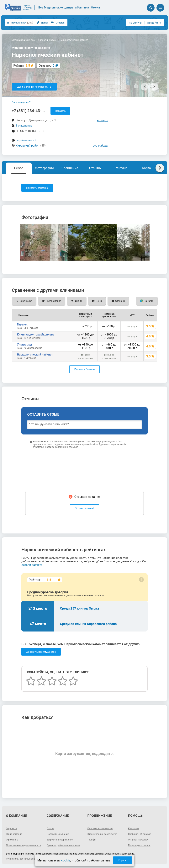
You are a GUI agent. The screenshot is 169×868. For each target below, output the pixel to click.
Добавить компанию (58, 834)
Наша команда (14, 834)
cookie (66, 860)
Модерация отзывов (139, 845)
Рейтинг (121, 168)
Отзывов (47, 66)
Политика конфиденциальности (23, 845)
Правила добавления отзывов (63, 845)
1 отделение (24, 126)
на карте (103, 120)
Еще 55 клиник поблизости (34, 87)
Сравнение (70, 168)
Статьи (50, 829)
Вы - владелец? (21, 102)
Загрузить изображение (60, 840)
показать (60, 111)
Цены (42, 23)
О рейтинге (12, 840)
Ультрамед (24, 345)
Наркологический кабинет (35, 355)
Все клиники (20, 23)
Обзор (19, 168)
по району (154, 23)
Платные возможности (100, 829)
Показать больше (84, 369)
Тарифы (92, 840)
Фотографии (44, 168)
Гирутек (22, 325)
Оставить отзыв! (84, 508)
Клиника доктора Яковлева (36, 335)
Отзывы (58, 23)
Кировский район (27, 146)
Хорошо (123, 860)
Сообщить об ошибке (140, 834)
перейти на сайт (27, 140)
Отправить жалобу (138, 840)
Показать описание (37, 188)
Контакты (133, 829)
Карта (146, 168)
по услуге (135, 23)
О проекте (11, 829)
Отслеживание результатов (102, 834)
